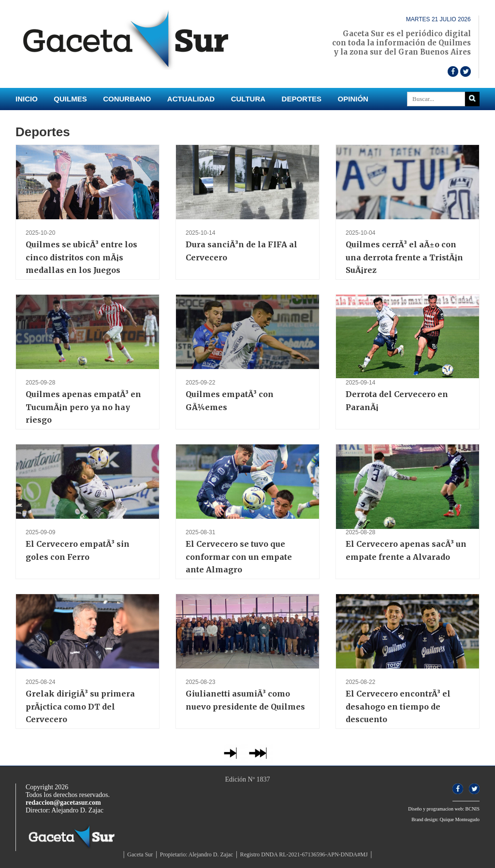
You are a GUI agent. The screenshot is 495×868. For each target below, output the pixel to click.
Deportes (302, 99)
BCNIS (473, 809)
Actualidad (191, 99)
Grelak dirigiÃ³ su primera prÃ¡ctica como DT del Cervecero (80, 706)
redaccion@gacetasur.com (63, 803)
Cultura (248, 99)
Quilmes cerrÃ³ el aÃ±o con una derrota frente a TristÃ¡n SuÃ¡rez (404, 257)
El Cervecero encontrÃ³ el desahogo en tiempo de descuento (398, 706)
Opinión (353, 99)
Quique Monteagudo (460, 819)
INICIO (27, 99)
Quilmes (70, 99)
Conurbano (127, 99)
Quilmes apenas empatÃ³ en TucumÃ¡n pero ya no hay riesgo (83, 407)
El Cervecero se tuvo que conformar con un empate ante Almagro (239, 557)
